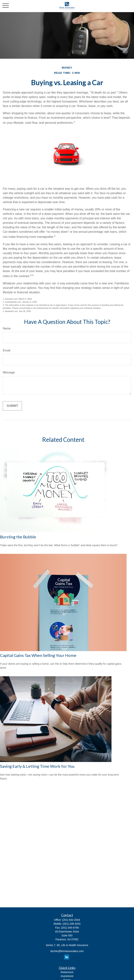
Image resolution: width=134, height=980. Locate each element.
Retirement (67, 972)
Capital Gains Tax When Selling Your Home (38, 655)
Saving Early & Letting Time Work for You (37, 766)
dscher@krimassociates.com (67, 951)
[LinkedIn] (67, 957)
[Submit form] (12, 406)
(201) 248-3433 (72, 924)
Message (9, 372)
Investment (67, 976)
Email (7, 350)
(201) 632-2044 (71, 920)
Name (7, 328)
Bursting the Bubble (18, 537)
